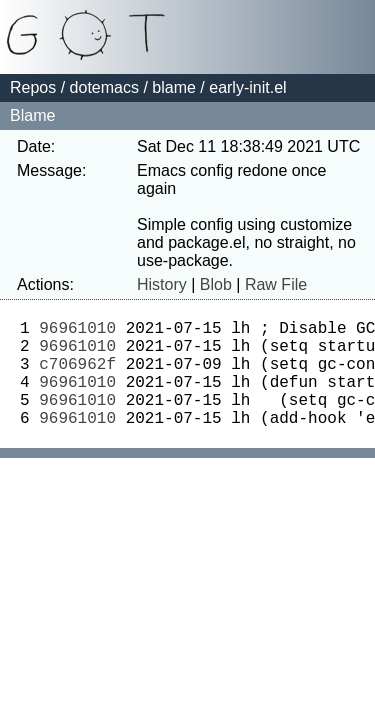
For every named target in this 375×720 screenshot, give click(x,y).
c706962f (77, 375)
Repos (33, 87)
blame (174, 87)
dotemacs (104, 87)
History (162, 284)
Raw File (276, 284)
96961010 (77, 331)
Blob (216, 284)
